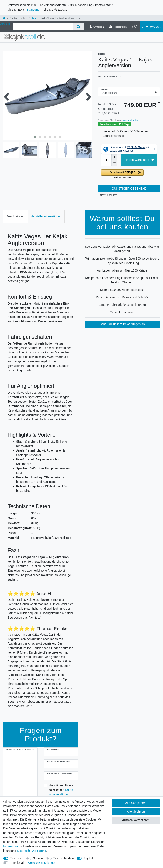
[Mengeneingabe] (106, 160)
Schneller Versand (122, 312)
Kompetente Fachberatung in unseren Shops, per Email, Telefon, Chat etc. (122, 280)
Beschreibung (15, 216)
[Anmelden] (97, 27)
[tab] (15, 216)
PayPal (88, 858)
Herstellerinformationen (46, 216)
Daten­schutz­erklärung (32, 851)
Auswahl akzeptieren (136, 820)
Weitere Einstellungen (42, 863)
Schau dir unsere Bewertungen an (122, 324)
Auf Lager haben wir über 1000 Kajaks (122, 270)
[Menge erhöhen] (114, 157)
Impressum (11, 846)
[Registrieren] (118, 27)
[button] (129, 174)
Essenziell (17, 858)
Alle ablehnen (136, 812)
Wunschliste (109, 195)
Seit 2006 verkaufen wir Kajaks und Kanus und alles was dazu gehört (122, 249)
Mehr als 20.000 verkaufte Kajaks (122, 290)
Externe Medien (63, 858)
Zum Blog (5, 24)
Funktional (17, 863)
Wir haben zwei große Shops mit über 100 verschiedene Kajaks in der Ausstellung (122, 261)
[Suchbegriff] (43, 27)
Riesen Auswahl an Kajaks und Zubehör (122, 297)
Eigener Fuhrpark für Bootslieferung (122, 305)
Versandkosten (130, 120)
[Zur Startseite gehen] (15, 18)
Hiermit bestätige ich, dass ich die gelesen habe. (63, 792)
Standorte (33, 10)
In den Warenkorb (140, 160)
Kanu (34, 18)
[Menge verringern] (114, 163)
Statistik (38, 858)
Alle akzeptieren (136, 803)
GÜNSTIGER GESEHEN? (129, 189)
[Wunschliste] (134, 27)
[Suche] (79, 27)
